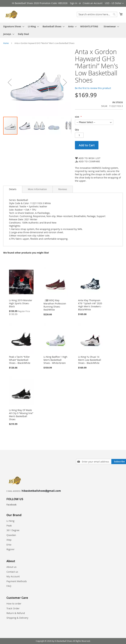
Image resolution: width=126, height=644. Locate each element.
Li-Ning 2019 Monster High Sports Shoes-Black (21, 303)
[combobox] (97, 14)
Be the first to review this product (93, 88)
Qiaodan (11, 535)
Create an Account (93, 3)
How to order (14, 603)
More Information (37, 189)
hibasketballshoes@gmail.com (41, 491)
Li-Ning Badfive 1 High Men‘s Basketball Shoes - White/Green (55, 360)
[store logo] (12, 15)
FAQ (9, 586)
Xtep (9, 540)
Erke (9, 545)
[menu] (63, 30)
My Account (13, 576)
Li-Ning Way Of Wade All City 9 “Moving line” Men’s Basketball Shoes (21, 415)
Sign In (74, 3)
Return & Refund (16, 613)
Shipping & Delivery (17, 618)
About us (11, 567)
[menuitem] (13, 26)
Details (13, 189)
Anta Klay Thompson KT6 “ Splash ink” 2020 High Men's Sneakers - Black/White (90, 305)
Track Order (13, 608)
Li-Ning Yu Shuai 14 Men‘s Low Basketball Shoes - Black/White (90, 360)
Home (6, 43)
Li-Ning (10, 521)
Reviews (63, 189)
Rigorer (10, 549)
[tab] (13, 189)
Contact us (12, 572)
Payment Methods (17, 581)
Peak (9, 525)
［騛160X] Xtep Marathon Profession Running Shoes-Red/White (55, 305)
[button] (114, 3)
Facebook (11, 505)
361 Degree (13, 530)
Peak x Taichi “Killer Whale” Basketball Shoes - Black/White (20, 360)
